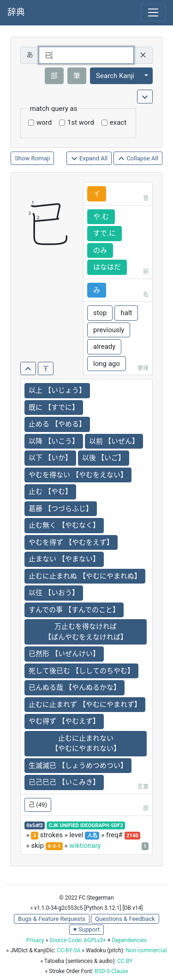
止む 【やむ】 (50, 492)
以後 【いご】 (104, 458)
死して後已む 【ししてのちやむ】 (81, 671)
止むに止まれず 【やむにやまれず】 (85, 705)
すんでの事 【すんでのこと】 (74, 610)
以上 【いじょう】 (57, 390)
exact (118, 122)
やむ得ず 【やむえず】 (64, 721)
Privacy (35, 940)
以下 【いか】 (50, 458)
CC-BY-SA (69, 950)
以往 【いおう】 (54, 593)
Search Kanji (115, 76)
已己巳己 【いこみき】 (64, 782)
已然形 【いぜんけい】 (64, 654)
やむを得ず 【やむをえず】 (71, 542)
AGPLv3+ (95, 940)
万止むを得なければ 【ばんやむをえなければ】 (86, 632)
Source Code (65, 940)
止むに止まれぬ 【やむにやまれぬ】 (85, 576)
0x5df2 (35, 825)
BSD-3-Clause (111, 971)
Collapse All (138, 159)
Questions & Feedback (125, 919)
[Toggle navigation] (153, 12)
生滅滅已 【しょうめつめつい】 (78, 766)
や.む (101, 217)
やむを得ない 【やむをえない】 (78, 475)
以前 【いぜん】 (114, 441)
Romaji (41, 158)
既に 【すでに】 (54, 408)
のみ (100, 250)
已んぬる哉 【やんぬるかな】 (75, 688)
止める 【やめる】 (57, 424)
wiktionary (85, 846)
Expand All (89, 159)
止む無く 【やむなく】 (64, 525)
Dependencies (129, 940)
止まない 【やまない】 (64, 559)
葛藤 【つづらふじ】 (61, 509)
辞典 (16, 12)
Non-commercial (146, 950)
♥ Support (86, 929)
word (44, 122)
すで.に (104, 233)
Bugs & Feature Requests (52, 919)
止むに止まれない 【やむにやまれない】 (86, 744)
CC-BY (125, 961)
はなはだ (107, 267)
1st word (81, 122)
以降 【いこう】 (54, 441)
